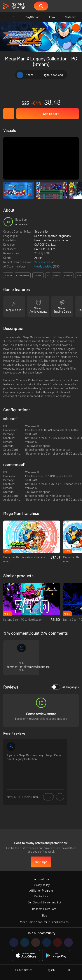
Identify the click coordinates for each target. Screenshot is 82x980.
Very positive (43, 262)
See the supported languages (52, 236)
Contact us (41, 896)
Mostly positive (44, 266)
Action (38, 258)
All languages (65, 687)
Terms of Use (41, 879)
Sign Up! (41, 862)
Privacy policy (41, 885)
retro (57, 275)
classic (38, 275)
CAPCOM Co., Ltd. (45, 245)
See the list (41, 231)
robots (68, 275)
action (8, 275)
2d (48, 275)
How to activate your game (51, 240)
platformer (23, 275)
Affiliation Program (41, 891)
